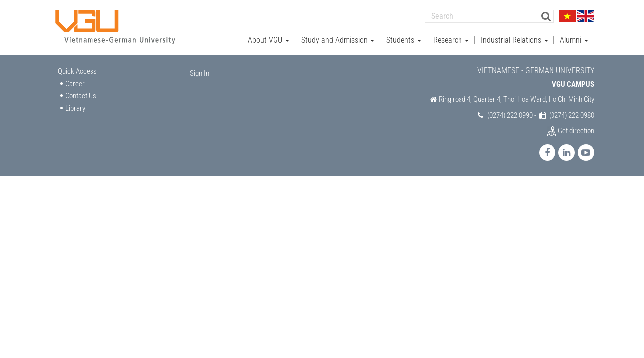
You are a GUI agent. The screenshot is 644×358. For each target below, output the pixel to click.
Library (75, 108)
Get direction (576, 131)
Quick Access (77, 71)
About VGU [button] (269, 40)
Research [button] (451, 40)
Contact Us (81, 96)
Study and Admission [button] (338, 40)
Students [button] (404, 40)
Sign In (200, 73)
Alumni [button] (574, 40)
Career (75, 84)
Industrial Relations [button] (514, 40)
